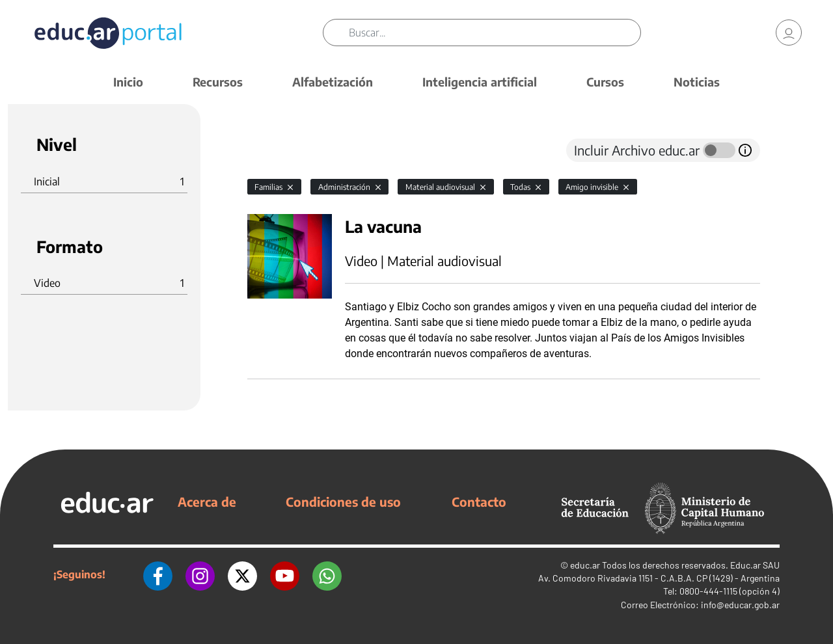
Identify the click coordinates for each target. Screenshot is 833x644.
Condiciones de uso (343, 502)
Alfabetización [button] (333, 82)
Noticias (697, 82)
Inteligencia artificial (480, 82)
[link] (789, 33)
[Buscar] (495, 33)
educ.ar (585, 565)
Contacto (479, 502)
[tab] (273, 150)
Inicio (128, 82)
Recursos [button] (218, 82)
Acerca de (207, 502)
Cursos (605, 82)
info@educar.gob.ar (740, 605)
